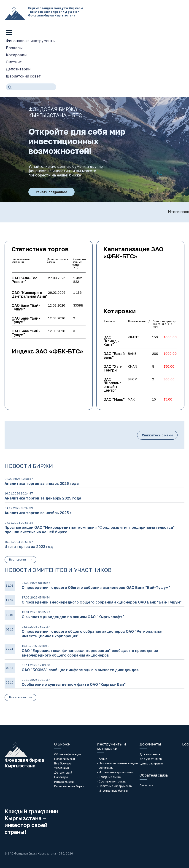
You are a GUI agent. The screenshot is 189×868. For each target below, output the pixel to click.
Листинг (14, 62)
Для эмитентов (150, 754)
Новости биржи (65, 759)
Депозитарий (18, 69)
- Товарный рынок (109, 777)
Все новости (20, 560)
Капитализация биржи (69, 786)
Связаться (147, 785)
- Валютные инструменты (115, 786)
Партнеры (61, 777)
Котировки (16, 55)
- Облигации (105, 768)
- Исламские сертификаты (115, 772)
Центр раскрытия (152, 763)
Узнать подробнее (51, 192)
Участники (62, 768)
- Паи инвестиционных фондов (117, 763)
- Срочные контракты (112, 781)
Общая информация (67, 754)
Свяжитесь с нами (157, 435)
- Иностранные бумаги (112, 791)
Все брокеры (63, 763)
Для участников (151, 759)
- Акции (102, 759)
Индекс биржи (64, 782)
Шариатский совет (23, 76)
